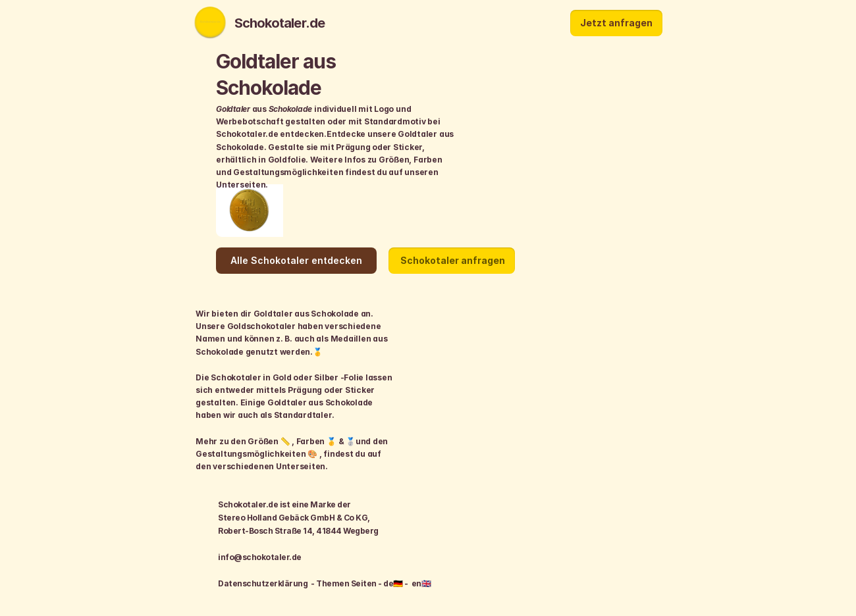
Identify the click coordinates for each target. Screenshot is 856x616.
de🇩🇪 (394, 583)
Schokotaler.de (276, 23)
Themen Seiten (347, 583)
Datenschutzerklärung (263, 583)
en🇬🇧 (421, 583)
